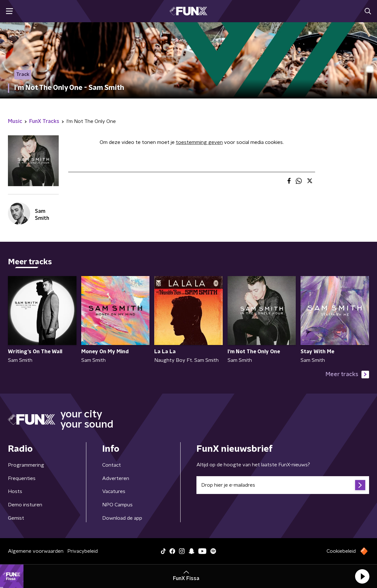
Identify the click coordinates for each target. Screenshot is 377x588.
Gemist (16, 518)
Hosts (15, 491)
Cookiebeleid (341, 551)
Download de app (122, 518)
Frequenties (22, 478)
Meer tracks (347, 375)
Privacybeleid (83, 551)
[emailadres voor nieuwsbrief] (283, 485)
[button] (362, 576)
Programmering (26, 465)
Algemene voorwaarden (36, 551)
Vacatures (114, 491)
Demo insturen (25, 505)
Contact (112, 465)
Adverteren (116, 478)
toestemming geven (199, 142)
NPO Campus (117, 505)
